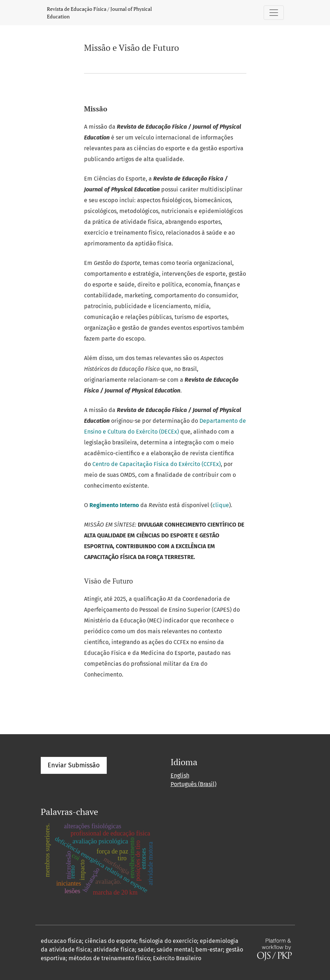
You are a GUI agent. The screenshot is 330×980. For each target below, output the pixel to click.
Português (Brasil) (193, 784)
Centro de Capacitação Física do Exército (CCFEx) (157, 464)
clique (221, 505)
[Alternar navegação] (274, 13)
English (180, 775)
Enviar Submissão (74, 765)
